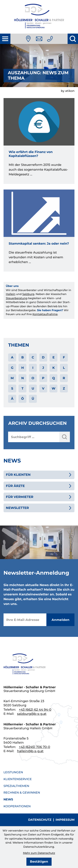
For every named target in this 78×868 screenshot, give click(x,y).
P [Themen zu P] (43, 378)
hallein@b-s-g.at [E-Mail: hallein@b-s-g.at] (30, 751)
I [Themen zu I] (33, 368)
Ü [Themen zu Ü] (33, 399)
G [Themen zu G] (12, 368)
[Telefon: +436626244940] (50, 39)
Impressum (65, 820)
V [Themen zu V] (43, 388)
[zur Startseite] (39, 17)
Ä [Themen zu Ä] (12, 399)
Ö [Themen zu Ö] (23, 399)
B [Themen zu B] (22, 357)
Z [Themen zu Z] (64, 388)
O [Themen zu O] (33, 378)
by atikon (68, 91)
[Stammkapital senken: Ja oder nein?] (39, 231)
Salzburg (28, 294)
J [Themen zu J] (43, 368)
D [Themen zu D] (43, 357)
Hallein (11, 294)
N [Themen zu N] (22, 378)
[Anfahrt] (28, 39)
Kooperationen (17, 806)
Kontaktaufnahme (45, 314)
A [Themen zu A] (12, 357)
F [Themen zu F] (64, 357)
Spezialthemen (16, 786)
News (8, 799)
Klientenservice (18, 779)
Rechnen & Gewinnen (22, 793)
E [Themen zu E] (53, 357)
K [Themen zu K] (54, 368)
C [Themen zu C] (33, 357)
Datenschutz (40, 820)
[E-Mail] (25, 620)
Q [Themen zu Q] (54, 378)
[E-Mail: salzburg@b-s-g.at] (39, 39)
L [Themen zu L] (64, 368)
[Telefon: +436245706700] (34, 747)
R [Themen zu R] (64, 378)
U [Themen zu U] (33, 388)
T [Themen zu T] (23, 388)
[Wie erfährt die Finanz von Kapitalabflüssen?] (39, 141)
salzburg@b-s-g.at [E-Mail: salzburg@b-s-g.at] (32, 714)
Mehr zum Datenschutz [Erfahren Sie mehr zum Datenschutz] (39, 853)
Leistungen (13, 772)
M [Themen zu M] (12, 378)
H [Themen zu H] (22, 368)
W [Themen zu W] (54, 388)
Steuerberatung (17, 298)
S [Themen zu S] (12, 388)
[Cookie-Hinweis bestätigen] (39, 862)
